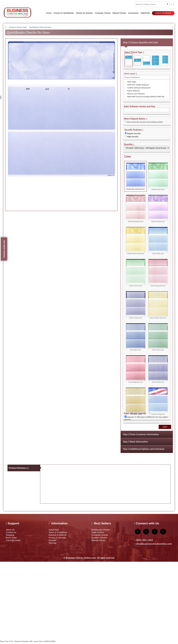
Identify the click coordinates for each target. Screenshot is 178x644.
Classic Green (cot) (136, 272)
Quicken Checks (100, 539)
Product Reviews (19, 468)
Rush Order (12, 539)
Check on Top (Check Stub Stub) (129, 59)
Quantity (128, 143)
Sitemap (53, 545)
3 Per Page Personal (165, 59)
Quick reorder (163, 12)
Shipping (11, 536)
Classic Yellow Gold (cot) (158, 304)
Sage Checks (98, 533)
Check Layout (129, 73)
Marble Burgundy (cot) (136, 208)
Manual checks (99, 542)
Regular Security (134, 132)
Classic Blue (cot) (158, 240)
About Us (11, 530)
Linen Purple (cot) (158, 368)
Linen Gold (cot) (136, 400)
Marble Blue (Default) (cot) (136, 175)
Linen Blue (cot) (136, 336)
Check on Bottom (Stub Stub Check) (147, 59)
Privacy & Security (58, 539)
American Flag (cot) (158, 400)
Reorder (53, 542)
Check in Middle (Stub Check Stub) (138, 59)
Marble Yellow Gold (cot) (136, 240)
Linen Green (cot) (158, 336)
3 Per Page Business (156, 59)
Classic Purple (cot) (136, 304)
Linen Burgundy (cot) (136, 368)
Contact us (12, 533)
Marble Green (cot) (158, 175)
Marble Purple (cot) (158, 208)
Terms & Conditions (59, 533)
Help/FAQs (54, 530)
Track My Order (14, 542)
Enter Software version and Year (140, 105)
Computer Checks (101, 536)
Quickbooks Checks (102, 530)
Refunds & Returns (59, 536)
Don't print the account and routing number (145, 121)
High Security (133, 136)
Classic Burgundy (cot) (158, 272)
